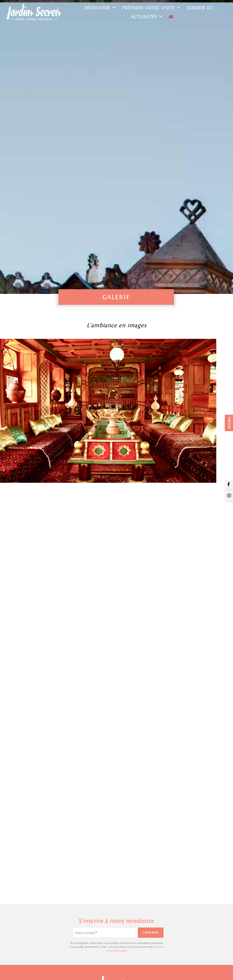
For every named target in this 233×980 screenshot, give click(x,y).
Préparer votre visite (151, 8)
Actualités (146, 17)
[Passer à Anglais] (171, 17)
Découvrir (100, 8)
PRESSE (229, 423)
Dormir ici (200, 8)
